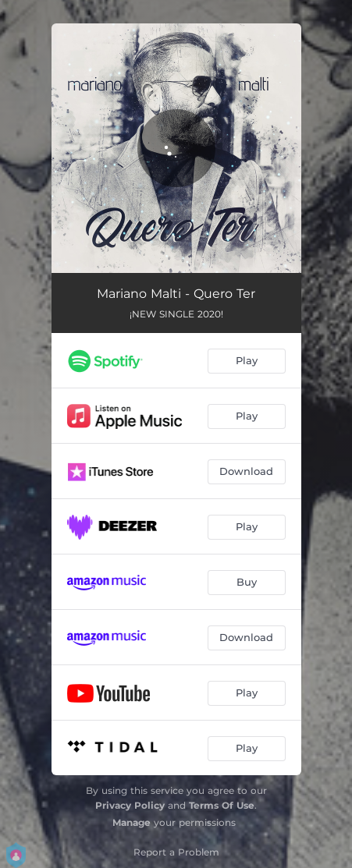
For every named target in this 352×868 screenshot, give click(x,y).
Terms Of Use (222, 805)
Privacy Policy (130, 805)
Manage (132, 822)
